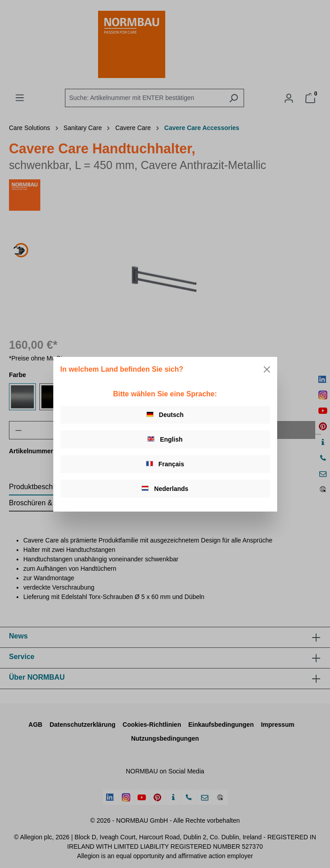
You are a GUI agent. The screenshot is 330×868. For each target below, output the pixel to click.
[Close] (267, 369)
